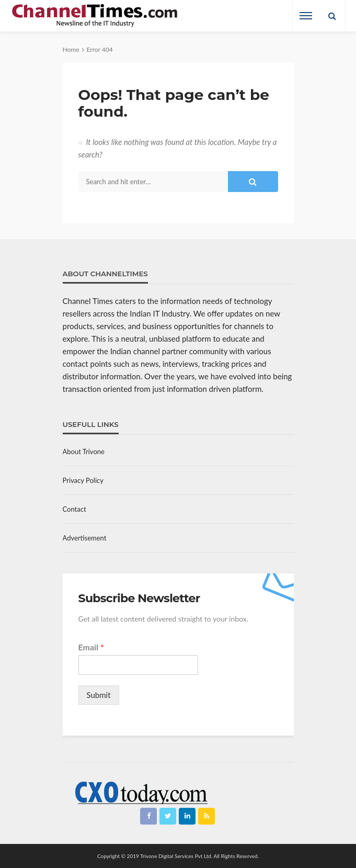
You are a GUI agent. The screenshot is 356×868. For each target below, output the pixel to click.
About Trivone (84, 452)
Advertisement (85, 538)
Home (71, 49)
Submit (99, 695)
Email (91, 647)
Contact (74, 509)
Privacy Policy (83, 480)
